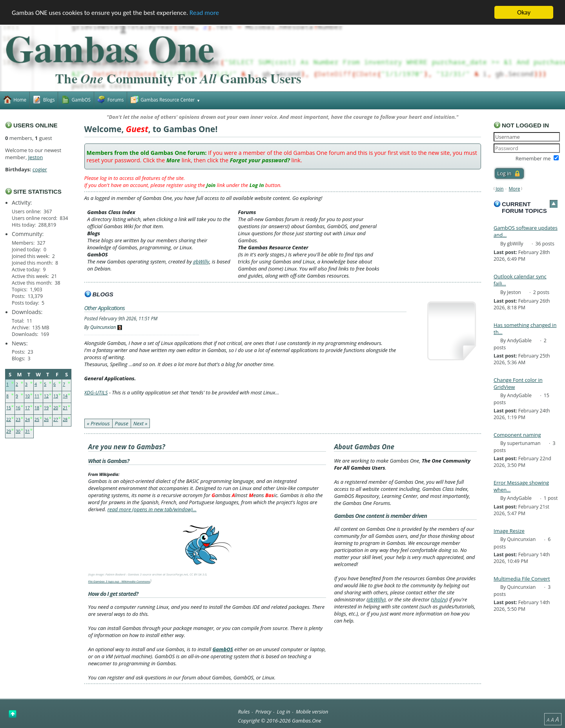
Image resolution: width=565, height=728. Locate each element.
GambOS (223, 649)
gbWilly (201, 261)
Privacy (263, 712)
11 (37, 396)
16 (18, 408)
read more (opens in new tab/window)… (152, 509)
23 (18, 419)
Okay (524, 12)
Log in (284, 712)
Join (499, 189)
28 (65, 419)
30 (18, 431)
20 (56, 408)
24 (27, 419)
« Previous (98, 423)
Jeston (36, 157)
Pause (122, 423)
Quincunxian (103, 327)
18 (37, 408)
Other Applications (105, 308)
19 (46, 408)
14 (65, 396)
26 (46, 419)
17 (27, 408)
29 (9, 431)
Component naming (517, 435)
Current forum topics (524, 207)
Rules (244, 712)
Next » (140, 423)
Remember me (533, 158)
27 (56, 419)
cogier (40, 169)
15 (9, 408)
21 (65, 408)
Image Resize (509, 531)
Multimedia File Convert (522, 579)
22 (9, 419)
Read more (204, 13)
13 (56, 396)
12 (46, 396)
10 (27, 396)
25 (37, 419)
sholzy (439, 599)
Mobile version (312, 712)
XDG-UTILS (96, 392)
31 (27, 431)
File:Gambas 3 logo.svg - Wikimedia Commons (119, 581)
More (515, 189)
